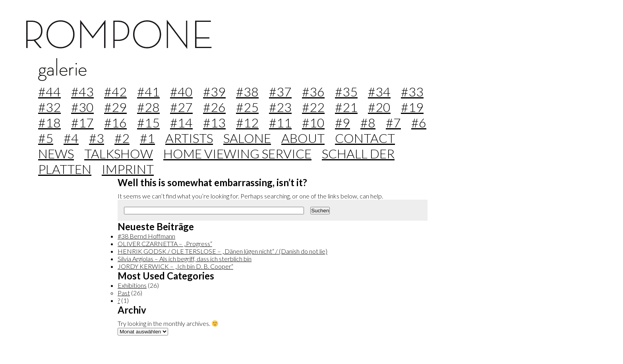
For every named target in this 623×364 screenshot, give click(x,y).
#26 (214, 107)
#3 (97, 138)
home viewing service (237, 153)
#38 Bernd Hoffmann (146, 236)
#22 (313, 107)
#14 (181, 122)
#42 (115, 91)
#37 (280, 91)
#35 (346, 91)
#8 (368, 122)
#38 (247, 91)
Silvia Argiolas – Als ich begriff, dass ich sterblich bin (185, 259)
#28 (148, 107)
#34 (379, 91)
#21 (346, 107)
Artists (189, 138)
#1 (147, 138)
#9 (342, 122)
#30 (82, 107)
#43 (82, 91)
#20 (379, 107)
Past (124, 293)
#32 (49, 107)
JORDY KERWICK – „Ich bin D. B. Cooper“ (175, 266)
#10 (313, 122)
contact (365, 138)
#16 (115, 122)
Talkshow (119, 153)
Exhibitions (132, 285)
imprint (128, 169)
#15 (148, 122)
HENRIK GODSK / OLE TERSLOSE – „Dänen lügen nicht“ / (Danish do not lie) (222, 251)
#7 (393, 122)
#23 (280, 107)
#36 (313, 91)
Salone (247, 138)
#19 (412, 107)
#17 (82, 122)
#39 (214, 91)
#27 (181, 107)
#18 (49, 122)
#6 (419, 122)
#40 (181, 91)
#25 (247, 107)
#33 (412, 91)
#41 (148, 91)
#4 (71, 138)
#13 (214, 122)
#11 (280, 122)
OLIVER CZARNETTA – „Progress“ (165, 244)
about (303, 138)
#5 (46, 138)
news (56, 153)
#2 (122, 138)
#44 (49, 91)
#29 (115, 107)
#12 (247, 122)
